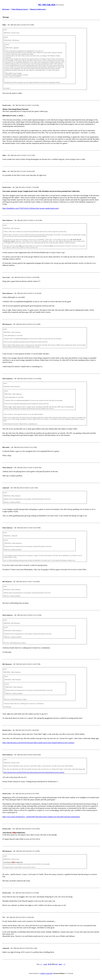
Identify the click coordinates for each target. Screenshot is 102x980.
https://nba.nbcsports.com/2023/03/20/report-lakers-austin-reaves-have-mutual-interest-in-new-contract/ (39, 743)
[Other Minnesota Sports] (20, 9)
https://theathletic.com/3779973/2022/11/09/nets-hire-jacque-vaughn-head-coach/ (31, 208)
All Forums (6, 9)
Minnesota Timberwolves (38, 9)
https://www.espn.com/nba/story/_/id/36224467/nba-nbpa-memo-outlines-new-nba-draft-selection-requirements (41, 817)
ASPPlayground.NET (47, 973)
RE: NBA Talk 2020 (47, 5)
